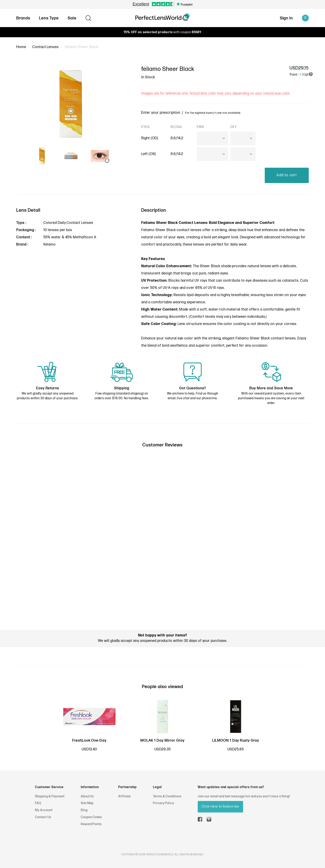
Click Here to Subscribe (220, 806)
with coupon (162, 32)
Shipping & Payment (50, 796)
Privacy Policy (164, 803)
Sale (72, 18)
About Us (87, 796)
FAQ (38, 803)
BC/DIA (176, 127)
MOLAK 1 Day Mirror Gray (162, 741)
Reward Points (91, 824)
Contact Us (43, 817)
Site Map (87, 803)
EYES (145, 127)
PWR (201, 127)
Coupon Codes (92, 817)
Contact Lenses (45, 47)
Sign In (286, 18)
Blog (84, 810)
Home (21, 47)
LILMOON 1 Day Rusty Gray (236, 741)
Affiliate (124, 796)
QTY (234, 127)
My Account (44, 810)
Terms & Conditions (167, 796)
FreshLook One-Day (89, 741)
